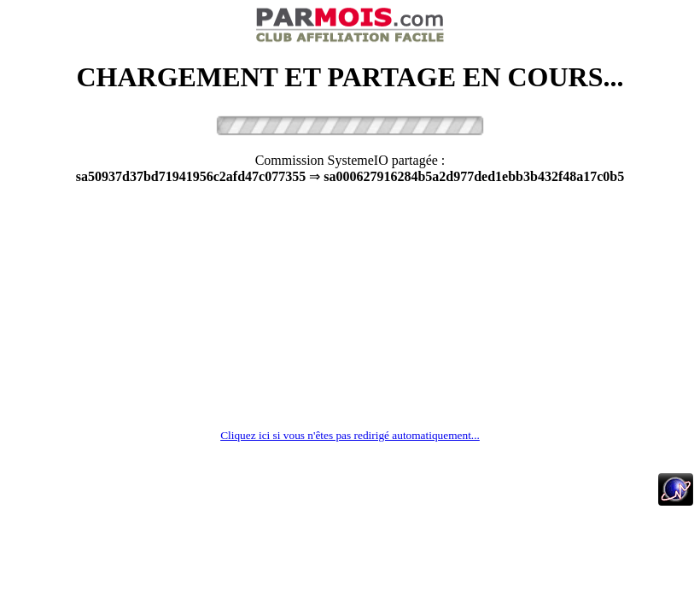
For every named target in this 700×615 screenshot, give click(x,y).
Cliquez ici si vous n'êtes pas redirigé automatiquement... (350, 435)
